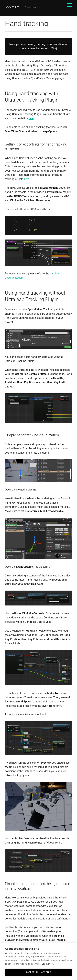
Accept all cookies (38, 972)
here (31, 118)
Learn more (48, 964)
